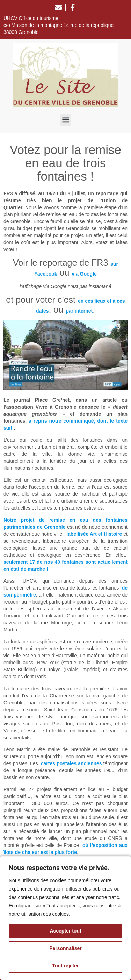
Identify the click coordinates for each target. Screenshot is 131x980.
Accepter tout (65, 931)
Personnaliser (65, 948)
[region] (65, 918)
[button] (65, 120)
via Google (84, 274)
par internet (79, 311)
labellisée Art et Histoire (94, 534)
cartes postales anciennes (71, 763)
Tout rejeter (66, 966)
